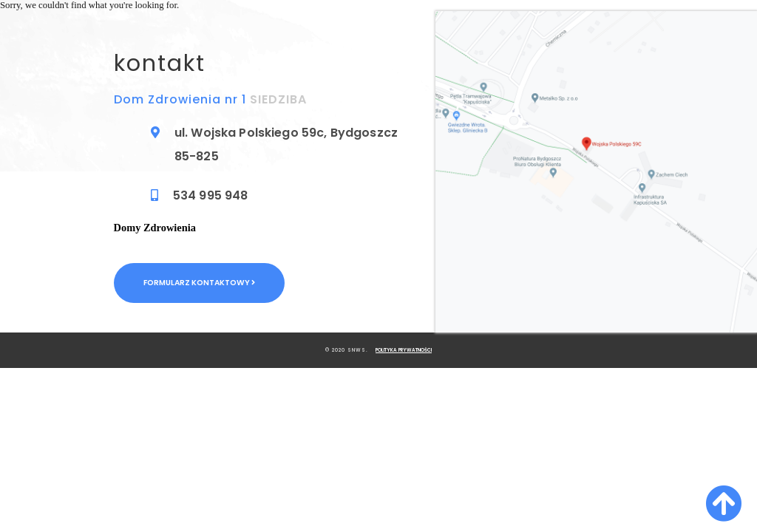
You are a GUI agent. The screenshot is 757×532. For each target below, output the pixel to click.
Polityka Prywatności (404, 350)
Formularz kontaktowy (199, 283)
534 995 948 (211, 195)
